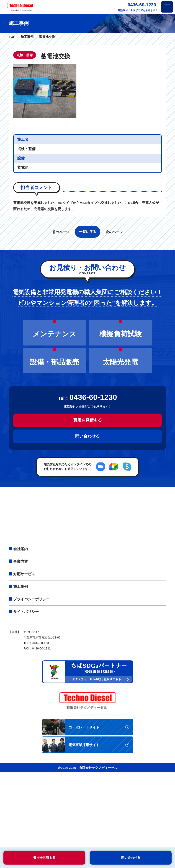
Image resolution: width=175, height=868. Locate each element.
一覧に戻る (88, 305)
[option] (87, 128)
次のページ (114, 305)
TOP (12, 37)
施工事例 (27, 37)
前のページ (61, 305)
